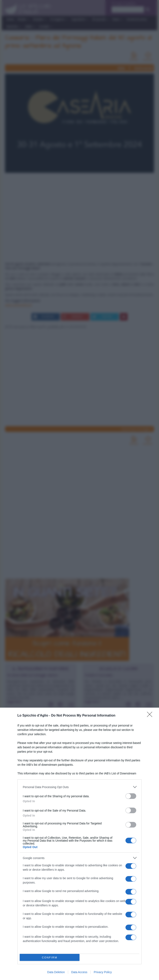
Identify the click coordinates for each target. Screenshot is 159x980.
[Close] (151, 716)
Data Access (79, 972)
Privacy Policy (103, 972)
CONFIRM (50, 957)
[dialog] (79, 844)
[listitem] (79, 787)
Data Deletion (56, 972)
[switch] (131, 796)
